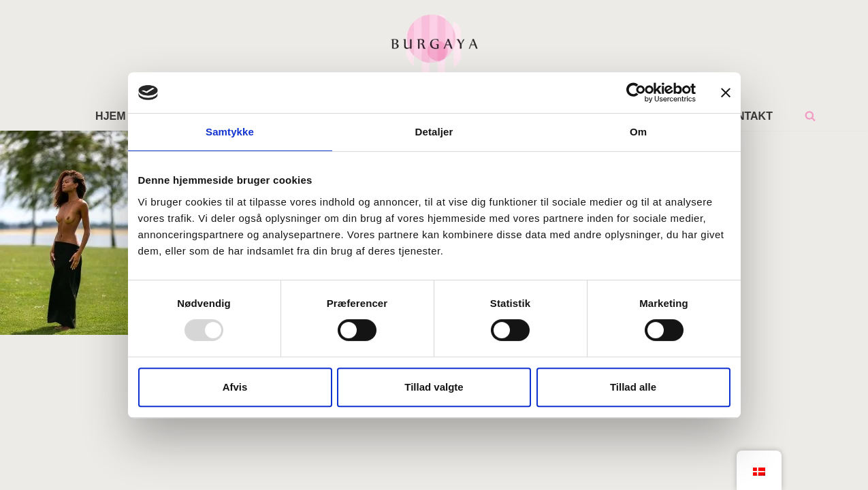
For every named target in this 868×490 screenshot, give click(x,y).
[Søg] (810, 116)
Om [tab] (638, 132)
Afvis (235, 387)
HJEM (110, 116)
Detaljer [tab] (434, 132)
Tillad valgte (434, 387)
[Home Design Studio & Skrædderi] (434, 44)
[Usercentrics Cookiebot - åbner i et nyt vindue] (636, 93)
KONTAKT (746, 116)
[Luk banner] (726, 93)
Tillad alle (633, 387)
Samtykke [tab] (230, 132)
